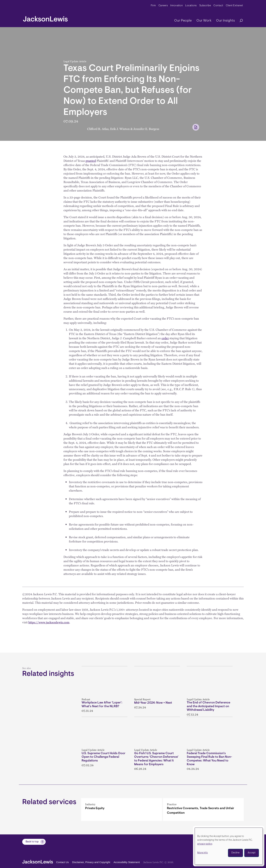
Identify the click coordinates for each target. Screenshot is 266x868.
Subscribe (205, 6)
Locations (191, 6)
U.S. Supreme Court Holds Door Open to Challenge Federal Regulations (103, 757)
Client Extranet (234, 6)
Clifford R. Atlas (98, 129)
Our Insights (225, 21)
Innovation (177, 6)
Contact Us (62, 862)
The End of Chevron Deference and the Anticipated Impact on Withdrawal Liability (208, 706)
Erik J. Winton (120, 129)
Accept (252, 853)
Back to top (32, 842)
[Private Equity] (122, 809)
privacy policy (205, 844)
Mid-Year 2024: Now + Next (153, 703)
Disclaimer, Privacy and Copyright (91, 862)
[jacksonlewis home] (45, 18)
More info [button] (203, 853)
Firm (153, 6)
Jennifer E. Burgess (146, 129)
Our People (183, 21)
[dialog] (229, 846)
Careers (163, 6)
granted (91, 161)
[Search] (240, 21)
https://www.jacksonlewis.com (49, 622)
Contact (218, 6)
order (165, 338)
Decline (235, 853)
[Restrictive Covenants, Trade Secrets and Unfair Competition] (203, 809)
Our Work (204, 21)
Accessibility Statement (127, 862)
